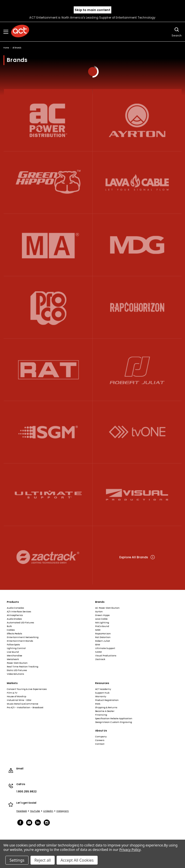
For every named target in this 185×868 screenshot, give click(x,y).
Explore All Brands (137, 557)
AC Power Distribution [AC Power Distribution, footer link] (107, 608)
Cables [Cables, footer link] (11, 630)
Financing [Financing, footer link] (101, 715)
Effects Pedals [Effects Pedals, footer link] (14, 634)
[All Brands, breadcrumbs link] (17, 48)
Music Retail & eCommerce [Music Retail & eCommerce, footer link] (23, 704)
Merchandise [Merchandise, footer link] (15, 656)
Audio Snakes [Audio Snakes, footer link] (14, 619)
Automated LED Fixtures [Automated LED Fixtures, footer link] (20, 623)
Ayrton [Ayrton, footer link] (99, 612)
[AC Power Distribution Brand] (48, 120)
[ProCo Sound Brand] (48, 307)
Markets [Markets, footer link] (12, 683)
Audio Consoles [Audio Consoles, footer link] (15, 608)
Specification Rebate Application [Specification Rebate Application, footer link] (114, 719)
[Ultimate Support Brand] (48, 495)
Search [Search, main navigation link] (177, 32)
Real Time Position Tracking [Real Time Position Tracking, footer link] (23, 667)
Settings (17, 860)
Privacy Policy (130, 850)
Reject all (43, 860)
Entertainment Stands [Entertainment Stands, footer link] (20, 641)
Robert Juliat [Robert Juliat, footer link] (103, 641)
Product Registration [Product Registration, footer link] (107, 700)
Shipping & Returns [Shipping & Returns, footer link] (106, 708)
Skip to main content (92, 10)
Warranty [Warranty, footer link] (101, 697)
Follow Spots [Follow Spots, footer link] (13, 645)
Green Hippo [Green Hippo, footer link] (102, 615)
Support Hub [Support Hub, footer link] (102, 693)
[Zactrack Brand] (48, 557)
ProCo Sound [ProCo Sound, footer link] (102, 626)
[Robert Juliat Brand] (137, 370)
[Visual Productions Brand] (137, 495)
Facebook (22, 811)
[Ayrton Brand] (137, 120)
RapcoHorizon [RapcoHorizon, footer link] (103, 634)
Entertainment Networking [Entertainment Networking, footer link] (23, 637)
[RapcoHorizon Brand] (137, 307)
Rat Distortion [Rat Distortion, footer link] (103, 637)
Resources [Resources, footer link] (102, 683)
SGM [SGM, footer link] (98, 645)
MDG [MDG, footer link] (98, 630)
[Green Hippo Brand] (48, 182)
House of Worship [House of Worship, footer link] (16, 697)
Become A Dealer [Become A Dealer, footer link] (105, 711)
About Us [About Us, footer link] (101, 731)
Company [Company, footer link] (101, 737)
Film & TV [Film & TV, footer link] (12, 693)
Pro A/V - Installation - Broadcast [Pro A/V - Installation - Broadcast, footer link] (25, 708)
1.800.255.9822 (26, 792)
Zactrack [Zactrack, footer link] (100, 659)
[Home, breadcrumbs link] (6, 48)
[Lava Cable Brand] (137, 182)
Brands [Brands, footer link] (100, 602)
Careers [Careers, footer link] (100, 740)
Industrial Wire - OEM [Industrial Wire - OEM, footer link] (19, 700)
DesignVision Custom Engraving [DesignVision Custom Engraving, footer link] (114, 722)
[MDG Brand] (137, 245)
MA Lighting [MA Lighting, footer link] (102, 623)
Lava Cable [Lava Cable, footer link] (101, 619)
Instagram (63, 811)
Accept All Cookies (77, 860)
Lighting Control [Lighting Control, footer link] (16, 648)
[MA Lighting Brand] (48, 245)
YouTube (35, 811)
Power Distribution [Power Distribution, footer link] (17, 663)
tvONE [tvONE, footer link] (98, 652)
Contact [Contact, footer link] (100, 744)
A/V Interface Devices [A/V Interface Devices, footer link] (19, 612)
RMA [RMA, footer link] (98, 704)
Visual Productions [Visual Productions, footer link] (106, 656)
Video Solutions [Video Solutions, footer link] (15, 674)
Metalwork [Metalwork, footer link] (13, 659)
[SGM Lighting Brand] (48, 432)
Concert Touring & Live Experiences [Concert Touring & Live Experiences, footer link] (27, 689)
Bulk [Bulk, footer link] (9, 626)
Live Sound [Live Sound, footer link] (13, 652)
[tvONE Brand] (137, 432)
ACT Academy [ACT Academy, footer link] (103, 689)
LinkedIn (48, 811)
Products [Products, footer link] (13, 602)
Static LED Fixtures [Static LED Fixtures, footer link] (17, 670)
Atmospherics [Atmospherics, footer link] (15, 615)
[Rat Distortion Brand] (48, 370)
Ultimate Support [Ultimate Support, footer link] (105, 648)
